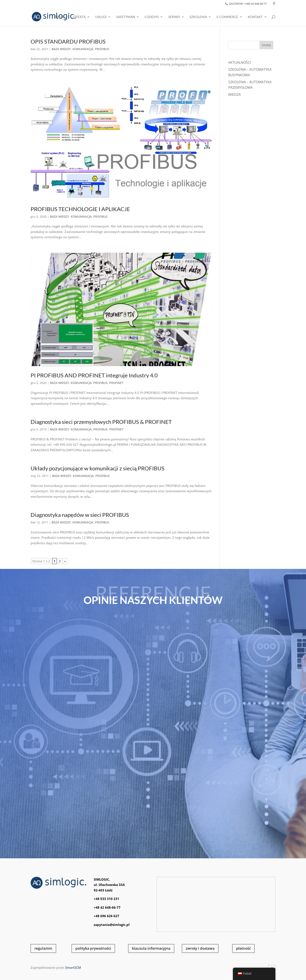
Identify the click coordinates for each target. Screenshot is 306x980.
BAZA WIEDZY (61, 49)
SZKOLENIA (198, 17)
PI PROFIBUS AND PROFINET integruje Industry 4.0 (94, 375)
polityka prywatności (93, 948)
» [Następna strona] (65, 561)
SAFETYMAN (126, 17)
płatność (243, 948)
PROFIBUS (102, 49)
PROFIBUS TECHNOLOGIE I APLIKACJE (80, 209)
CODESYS (152, 17)
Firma (59, 17)
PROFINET (116, 383)
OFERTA (80, 17)
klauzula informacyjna (151, 948)
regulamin (43, 948)
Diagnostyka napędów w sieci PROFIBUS (80, 515)
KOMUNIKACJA (83, 49)
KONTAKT (255, 17)
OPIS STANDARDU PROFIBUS (68, 41)
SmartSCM (73, 967)
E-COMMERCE (227, 17)
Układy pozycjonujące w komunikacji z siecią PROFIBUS (98, 468)
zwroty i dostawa (200, 948)
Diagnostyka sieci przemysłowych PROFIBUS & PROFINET (101, 422)
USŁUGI (101, 17)
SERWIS (174, 17)
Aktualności (239, 62)
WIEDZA (234, 94)
